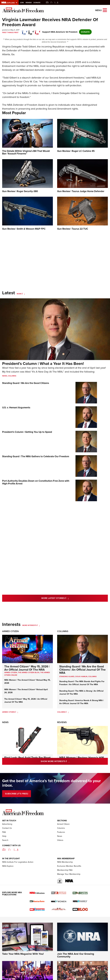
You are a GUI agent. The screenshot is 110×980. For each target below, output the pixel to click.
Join (22, 3)
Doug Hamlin (81, 676)
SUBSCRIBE (17, 794)
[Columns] (67, 712)
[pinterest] (38, 31)
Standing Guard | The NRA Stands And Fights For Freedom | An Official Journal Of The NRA (82, 683)
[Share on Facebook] (25, 31)
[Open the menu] (105, 10)
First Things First (10, 32)
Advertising (7, 824)
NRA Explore (8, 866)
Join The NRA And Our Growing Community (76, 955)
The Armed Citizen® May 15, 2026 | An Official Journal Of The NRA (27, 668)
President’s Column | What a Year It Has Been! (43, 364)
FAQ (4, 832)
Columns (12, 376)
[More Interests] (38, 625)
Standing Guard (67, 676)
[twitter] (31, 31)
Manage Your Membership (69, 874)
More (19, 294)
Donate (37, 3)
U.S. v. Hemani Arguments (16, 408)
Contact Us (7, 828)
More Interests (29, 625)
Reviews (62, 722)
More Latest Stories (67, 598)
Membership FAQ (65, 870)
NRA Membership (65, 862)
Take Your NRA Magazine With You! (23, 954)
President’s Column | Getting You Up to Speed (27, 432)
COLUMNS (92, 676)
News (5, 376)
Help (4, 836)
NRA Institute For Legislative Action (18, 862)
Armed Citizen (10, 631)
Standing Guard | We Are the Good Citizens (26, 383)
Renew (29, 3)
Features (61, 832)
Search (5, 840)
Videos (60, 840)
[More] (23, 294)
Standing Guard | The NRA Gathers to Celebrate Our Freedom (36, 456)
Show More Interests (67, 761)
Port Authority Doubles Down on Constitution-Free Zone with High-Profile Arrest (36, 482)
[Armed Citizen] (17, 712)
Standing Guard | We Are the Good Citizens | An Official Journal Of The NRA (82, 670)
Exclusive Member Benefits (69, 866)
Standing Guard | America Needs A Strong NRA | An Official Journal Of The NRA (81, 702)
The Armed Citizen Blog (29, 672)
